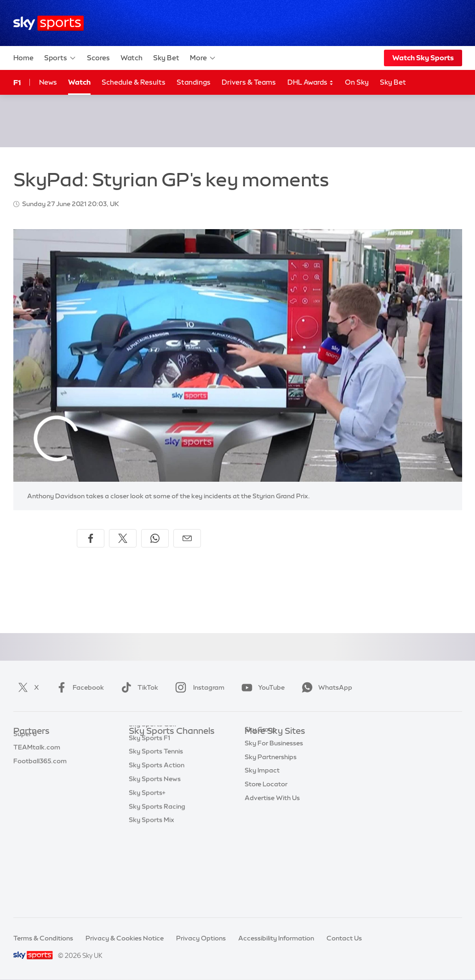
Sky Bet (166, 58)
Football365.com (40, 786)
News (48, 82)
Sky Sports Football (159, 772)
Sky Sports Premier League (170, 759)
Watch (132, 58)
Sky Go (256, 772)
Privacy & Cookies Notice (125, 938)
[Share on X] (123, 538)
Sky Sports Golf (153, 800)
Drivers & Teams (249, 82)
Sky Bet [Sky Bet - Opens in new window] (393, 82)
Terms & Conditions (43, 938)
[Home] (49, 23)
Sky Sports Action (157, 841)
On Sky (357, 82)
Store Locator (266, 841)
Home (23, 58)
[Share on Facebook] (91, 538)
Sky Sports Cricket (157, 786)
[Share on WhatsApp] (155, 538)
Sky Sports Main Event (163, 745)
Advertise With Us (272, 855)
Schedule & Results (134, 82)
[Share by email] (187, 538)
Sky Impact (262, 827)
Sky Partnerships (271, 814)
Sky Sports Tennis (156, 827)
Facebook (78, 687)
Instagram (198, 687)
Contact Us (344, 938)
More (203, 58)
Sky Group (260, 786)
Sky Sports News (155, 855)
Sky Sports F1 (149, 814)
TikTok (138, 687)
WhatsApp (325, 687)
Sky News (260, 759)
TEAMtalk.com (37, 772)
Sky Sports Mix (152, 896)
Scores (98, 58)
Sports (60, 58)
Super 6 (25, 759)
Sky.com (258, 745)
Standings (194, 82)
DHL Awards (311, 83)
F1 (17, 82)
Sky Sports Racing (157, 882)
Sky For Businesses (274, 800)
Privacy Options (201, 938)
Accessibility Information (276, 938)
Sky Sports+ (147, 869)
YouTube (261, 687)
